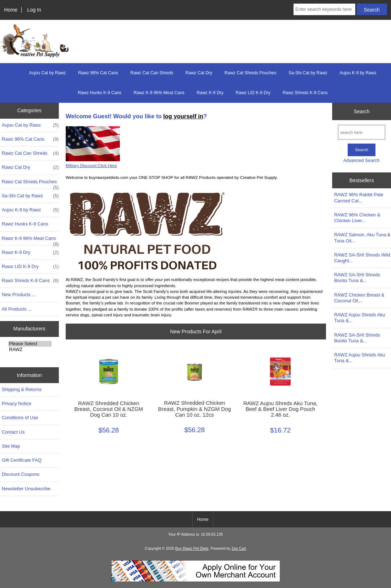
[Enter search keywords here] (324, 9)
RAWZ (30, 350)
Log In (34, 10)
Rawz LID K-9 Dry (253, 93)
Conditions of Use (20, 418)
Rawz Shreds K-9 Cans (305, 93)
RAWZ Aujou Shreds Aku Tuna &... (359, 318)
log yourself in (183, 116)
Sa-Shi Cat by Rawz (308, 73)
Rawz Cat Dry (199, 73)
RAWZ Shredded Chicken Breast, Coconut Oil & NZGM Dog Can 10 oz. (109, 409)
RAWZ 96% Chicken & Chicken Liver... (357, 218)
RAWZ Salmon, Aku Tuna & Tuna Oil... (362, 238)
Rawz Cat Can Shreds (152, 73)
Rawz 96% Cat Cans (98, 73)
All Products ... (17, 309)
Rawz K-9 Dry (210, 93)
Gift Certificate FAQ (22, 460)
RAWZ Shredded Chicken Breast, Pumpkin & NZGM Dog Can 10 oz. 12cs (195, 409)
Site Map (11, 446)
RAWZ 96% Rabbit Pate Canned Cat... (359, 198)
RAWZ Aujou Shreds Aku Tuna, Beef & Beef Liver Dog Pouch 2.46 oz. (281, 409)
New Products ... (19, 295)
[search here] (362, 132)
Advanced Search (362, 160)
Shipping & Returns (22, 389)
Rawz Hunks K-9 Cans (99, 93)
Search (362, 111)
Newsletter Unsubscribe (26, 489)
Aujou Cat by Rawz (47, 73)
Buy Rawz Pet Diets (192, 548)
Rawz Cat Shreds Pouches (250, 73)
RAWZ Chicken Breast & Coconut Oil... (359, 298)
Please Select (30, 344)
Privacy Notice (16, 403)
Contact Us (13, 432)
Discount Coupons (21, 474)
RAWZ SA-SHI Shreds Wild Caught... (362, 258)
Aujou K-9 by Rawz (358, 73)
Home (11, 10)
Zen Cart (239, 548)
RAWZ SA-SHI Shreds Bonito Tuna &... (357, 278)
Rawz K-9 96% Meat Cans (159, 93)
